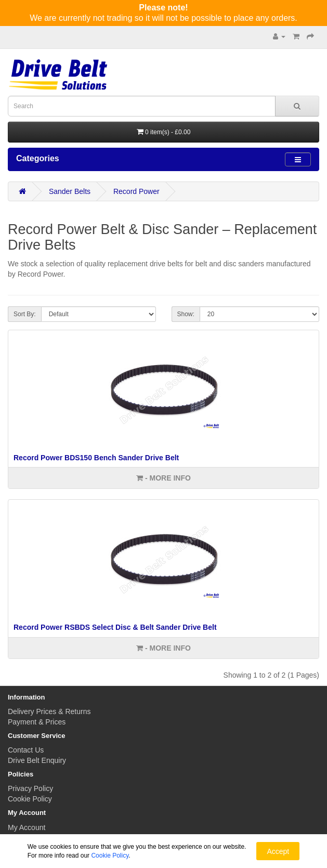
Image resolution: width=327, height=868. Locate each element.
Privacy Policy (30, 788)
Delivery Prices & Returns (49, 711)
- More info (163, 478)
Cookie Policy (30, 799)
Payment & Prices (37, 722)
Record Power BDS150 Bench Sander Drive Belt (96, 458)
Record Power (136, 191)
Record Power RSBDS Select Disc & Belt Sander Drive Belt (115, 627)
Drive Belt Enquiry (37, 760)
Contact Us (26, 750)
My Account (27, 827)
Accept (278, 851)
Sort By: (25, 314)
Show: (186, 314)
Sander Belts (70, 191)
